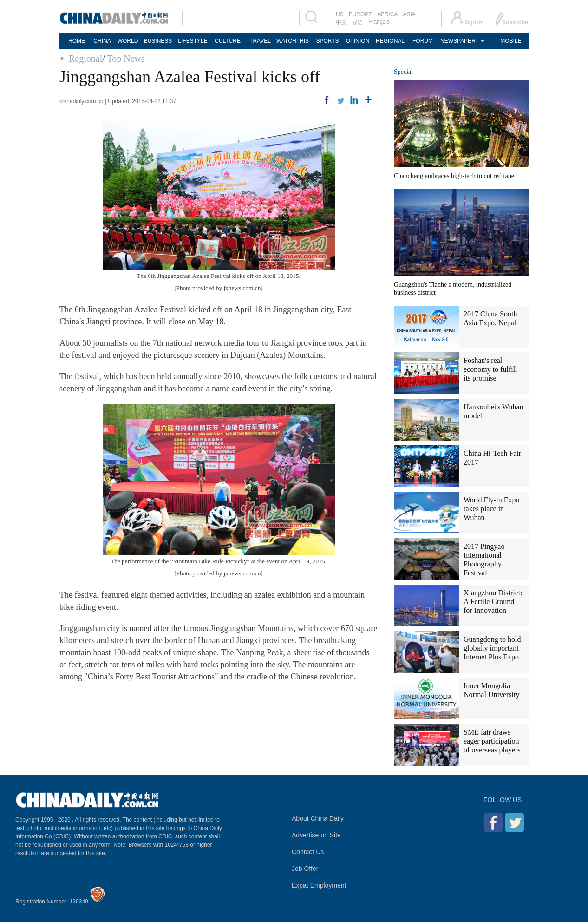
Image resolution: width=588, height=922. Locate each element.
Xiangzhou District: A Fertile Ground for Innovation (493, 602)
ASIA (409, 14)
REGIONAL (390, 41)
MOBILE (511, 41)
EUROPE (361, 14)
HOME (77, 41)
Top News (126, 59)
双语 (358, 22)
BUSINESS (158, 41)
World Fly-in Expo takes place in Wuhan (491, 509)
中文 (341, 22)
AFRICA (387, 14)
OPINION (358, 41)
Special (403, 72)
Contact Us (308, 852)
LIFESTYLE (193, 41)
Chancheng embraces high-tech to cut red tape (454, 176)
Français (379, 22)
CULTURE (228, 41)
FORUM (423, 41)
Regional (85, 59)
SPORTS (327, 41)
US (340, 14)
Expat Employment (319, 885)
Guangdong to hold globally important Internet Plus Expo (492, 648)
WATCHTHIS (293, 41)
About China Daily (318, 818)
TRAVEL (260, 41)
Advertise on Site (316, 835)
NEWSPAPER (457, 41)
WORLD (128, 41)
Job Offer (305, 869)
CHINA (102, 41)
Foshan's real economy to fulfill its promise (490, 369)
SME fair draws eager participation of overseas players (492, 741)
